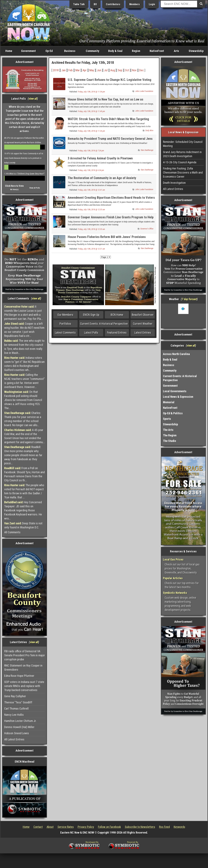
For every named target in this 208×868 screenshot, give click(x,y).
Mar (78, 70)
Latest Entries (143, 333)
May (92, 70)
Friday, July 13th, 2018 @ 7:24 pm (91, 151)
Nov (134, 70)
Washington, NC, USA (183, 316)
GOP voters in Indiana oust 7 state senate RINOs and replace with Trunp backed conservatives (24, 686)
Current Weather (143, 324)
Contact (38, 827)
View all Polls (35, 188)
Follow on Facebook (109, 827)
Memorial (169, 402)
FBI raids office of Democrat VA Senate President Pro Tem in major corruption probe (25, 655)
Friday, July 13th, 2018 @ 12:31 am (91, 249)
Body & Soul (115, 51)
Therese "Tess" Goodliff (18, 702)
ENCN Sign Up (91, 315)
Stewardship (196, 51)
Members (135, 4)
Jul (106, 70)
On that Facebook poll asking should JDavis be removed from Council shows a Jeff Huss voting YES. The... (23, 400)
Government (28, 51)
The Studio (169, 441)
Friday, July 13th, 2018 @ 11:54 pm (91, 92)
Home (9, 51)
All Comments (12, 532)
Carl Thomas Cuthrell (16, 709)
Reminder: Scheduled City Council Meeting (183, 144)
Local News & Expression (178, 397)
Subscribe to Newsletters (140, 827)
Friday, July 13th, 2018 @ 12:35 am (91, 210)
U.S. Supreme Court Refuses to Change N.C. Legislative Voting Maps (110, 82)
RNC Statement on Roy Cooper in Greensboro (23, 668)
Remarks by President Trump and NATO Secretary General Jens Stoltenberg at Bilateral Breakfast (110, 141)
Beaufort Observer (143, 315)
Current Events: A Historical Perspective (104, 324)
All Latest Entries (14, 739)
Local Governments (175, 391)
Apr (85, 70)
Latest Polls (91, 333)
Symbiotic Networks (175, 593)
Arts (176, 51)
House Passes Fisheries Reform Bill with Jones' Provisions (107, 237)
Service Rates (66, 827)
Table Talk (79, 4)
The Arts (168, 430)
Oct (127, 70)
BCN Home (117, 315)
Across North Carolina (176, 354)
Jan (64, 70)
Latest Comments (65, 333)
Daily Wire (149, 131)
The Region (170, 435)
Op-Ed (49, 51)
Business (70, 51)
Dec (142, 70)
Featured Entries (117, 333)
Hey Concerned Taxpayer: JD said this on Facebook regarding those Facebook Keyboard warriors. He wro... (23, 510)
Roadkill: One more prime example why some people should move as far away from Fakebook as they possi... (23, 455)
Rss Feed (164, 827)
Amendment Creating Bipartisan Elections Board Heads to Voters (111, 198)
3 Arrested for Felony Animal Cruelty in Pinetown (100, 158)
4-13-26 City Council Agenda (180, 162)
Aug (113, 70)
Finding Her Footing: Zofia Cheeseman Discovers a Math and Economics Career (183, 172)
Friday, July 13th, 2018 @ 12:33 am (91, 229)
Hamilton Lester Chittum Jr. (20, 721)
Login (152, 4)
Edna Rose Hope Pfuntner (19, 676)
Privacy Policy (86, 827)
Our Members (65, 315)
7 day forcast (189, 299)
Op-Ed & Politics (173, 413)
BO (95, 4)
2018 (56, 70)
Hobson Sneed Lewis (17, 733)
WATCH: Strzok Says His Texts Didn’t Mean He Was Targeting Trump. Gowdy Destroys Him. (108, 121)
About (50, 827)
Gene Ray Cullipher (15, 696)
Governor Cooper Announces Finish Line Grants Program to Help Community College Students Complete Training (111, 219)
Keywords (179, 827)
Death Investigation (174, 183)
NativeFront (157, 51)
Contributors (113, 4)
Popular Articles (173, 578)
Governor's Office (147, 229)
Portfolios (65, 324)
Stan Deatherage (147, 150)
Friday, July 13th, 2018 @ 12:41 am (91, 190)
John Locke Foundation (144, 91)
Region (136, 51)
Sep (120, 70)
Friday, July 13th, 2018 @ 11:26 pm (91, 131)
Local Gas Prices (173, 559)
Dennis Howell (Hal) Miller (19, 727)
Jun (99, 70)
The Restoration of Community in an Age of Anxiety (102, 178)
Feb (71, 70)
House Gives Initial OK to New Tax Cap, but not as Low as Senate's (105, 101)
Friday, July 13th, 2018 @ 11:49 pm (91, 111)
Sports (167, 419)
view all (33, 99)
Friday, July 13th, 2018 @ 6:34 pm (91, 170)
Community (93, 51)
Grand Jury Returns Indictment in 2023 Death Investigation (182, 154)
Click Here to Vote (14, 186)
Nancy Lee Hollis (14, 715)
